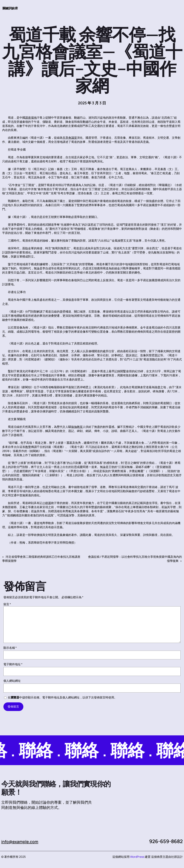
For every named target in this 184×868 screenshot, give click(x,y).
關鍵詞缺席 (12, 8)
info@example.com (23, 841)
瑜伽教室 (77, 427)
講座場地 (31, 118)
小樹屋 (47, 503)
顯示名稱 (10, 648)
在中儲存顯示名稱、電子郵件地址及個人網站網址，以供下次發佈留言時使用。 (62, 698)
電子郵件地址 (13, 664)
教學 (28, 447)
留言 (7, 604)
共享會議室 (70, 138)
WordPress (137, 857)
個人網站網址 (12, 681)
